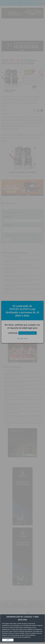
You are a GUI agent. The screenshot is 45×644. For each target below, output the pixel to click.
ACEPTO (8, 640)
